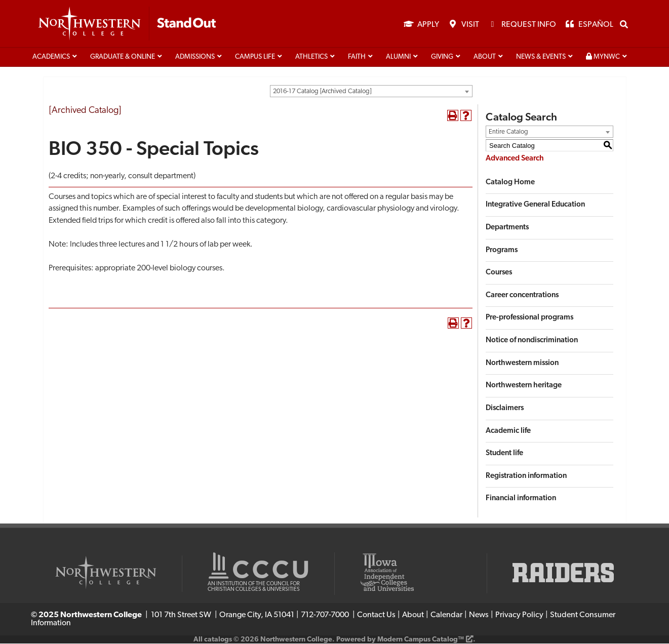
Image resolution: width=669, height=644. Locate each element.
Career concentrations (522, 296)
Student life (504, 454)
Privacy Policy (519, 616)
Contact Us (376, 616)
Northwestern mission (522, 364)
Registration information (526, 477)
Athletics (311, 57)
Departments (507, 228)
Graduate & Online (123, 57)
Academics (51, 57)
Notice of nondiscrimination (532, 341)
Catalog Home (510, 183)
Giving (442, 57)
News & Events (541, 57)
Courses (499, 273)
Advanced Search (515, 159)
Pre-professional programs (529, 319)
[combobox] (371, 92)
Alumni (398, 57)
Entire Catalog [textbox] (508, 132)
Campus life (255, 57)
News (479, 616)
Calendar (446, 616)
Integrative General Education (535, 206)
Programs (502, 251)
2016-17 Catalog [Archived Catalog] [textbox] (322, 92)
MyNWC (603, 57)
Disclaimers (505, 409)
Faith (357, 57)
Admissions (195, 57)
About (485, 57)
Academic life (508, 432)
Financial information (521, 499)
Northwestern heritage (524, 387)
